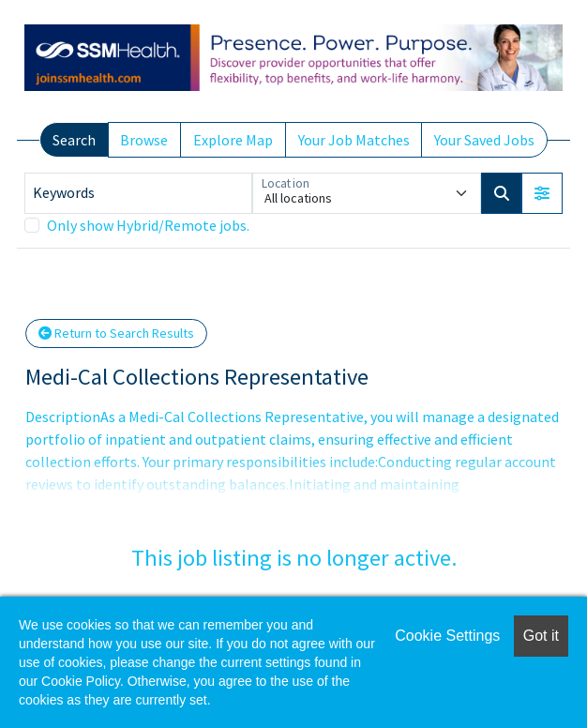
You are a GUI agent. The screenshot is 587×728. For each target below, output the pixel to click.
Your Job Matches (354, 140)
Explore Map (233, 140)
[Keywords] (138, 193)
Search (74, 140)
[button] (542, 193)
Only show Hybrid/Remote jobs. (148, 225)
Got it (541, 636)
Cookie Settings (447, 636)
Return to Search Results (116, 333)
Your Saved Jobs (484, 140)
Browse (144, 140)
